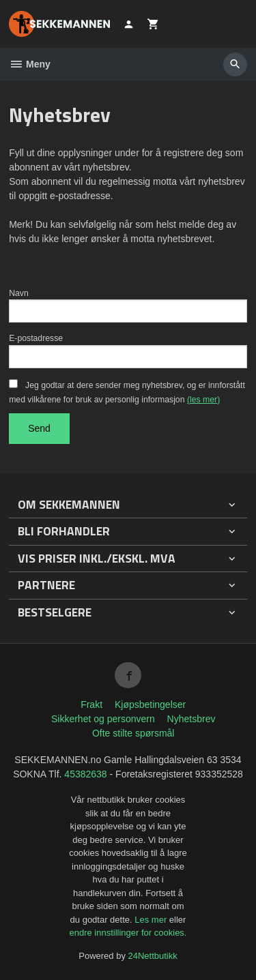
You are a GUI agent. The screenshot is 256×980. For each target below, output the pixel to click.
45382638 (85, 774)
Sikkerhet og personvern (103, 719)
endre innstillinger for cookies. (128, 933)
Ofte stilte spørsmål (133, 733)
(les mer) (203, 400)
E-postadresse (36, 338)
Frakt (91, 704)
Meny (30, 64)
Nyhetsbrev (191, 719)
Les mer (152, 920)
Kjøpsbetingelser (150, 704)
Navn (19, 293)
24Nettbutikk (153, 956)
